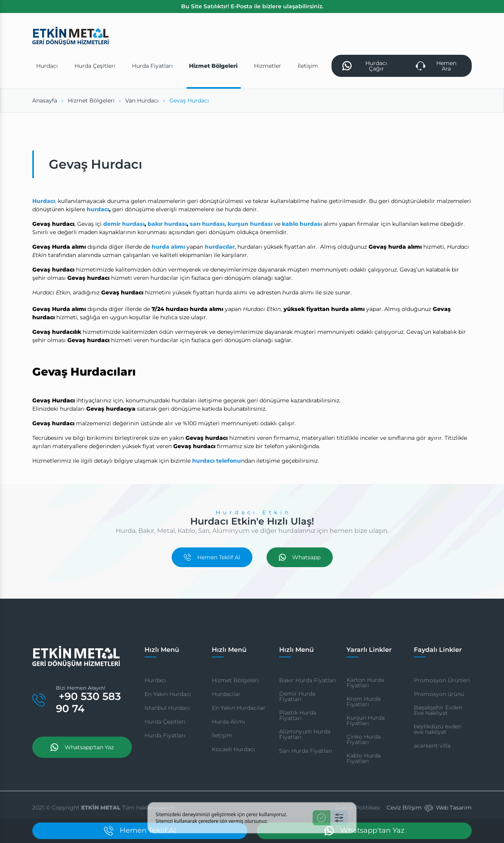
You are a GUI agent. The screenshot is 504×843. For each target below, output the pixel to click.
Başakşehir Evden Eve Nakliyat (438, 710)
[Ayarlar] (339, 818)
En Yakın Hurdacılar (239, 708)
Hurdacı (155, 680)
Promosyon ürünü (439, 694)
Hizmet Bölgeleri (235, 680)
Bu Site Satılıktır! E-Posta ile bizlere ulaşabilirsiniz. (252, 6)
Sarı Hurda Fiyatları (306, 751)
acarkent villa (432, 746)
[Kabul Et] (321, 818)
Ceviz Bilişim (404, 808)
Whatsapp (300, 557)
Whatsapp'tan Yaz (82, 747)
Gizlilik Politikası (358, 808)
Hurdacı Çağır (365, 66)
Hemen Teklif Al (212, 557)
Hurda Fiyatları (165, 735)
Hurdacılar (226, 694)
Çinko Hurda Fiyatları (364, 739)
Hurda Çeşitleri (165, 722)
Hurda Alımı (228, 722)
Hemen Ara (436, 66)
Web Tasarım (454, 808)
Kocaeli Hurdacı (233, 749)
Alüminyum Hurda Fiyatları (305, 734)
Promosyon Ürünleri (442, 680)
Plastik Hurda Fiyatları (298, 715)
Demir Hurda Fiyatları (297, 696)
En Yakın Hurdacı (168, 694)
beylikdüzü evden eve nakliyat (438, 729)
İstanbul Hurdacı (167, 708)
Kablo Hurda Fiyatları (364, 758)
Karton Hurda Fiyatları (365, 683)
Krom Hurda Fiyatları (364, 702)
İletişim (222, 735)
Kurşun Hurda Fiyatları (366, 720)
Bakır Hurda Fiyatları (308, 680)
